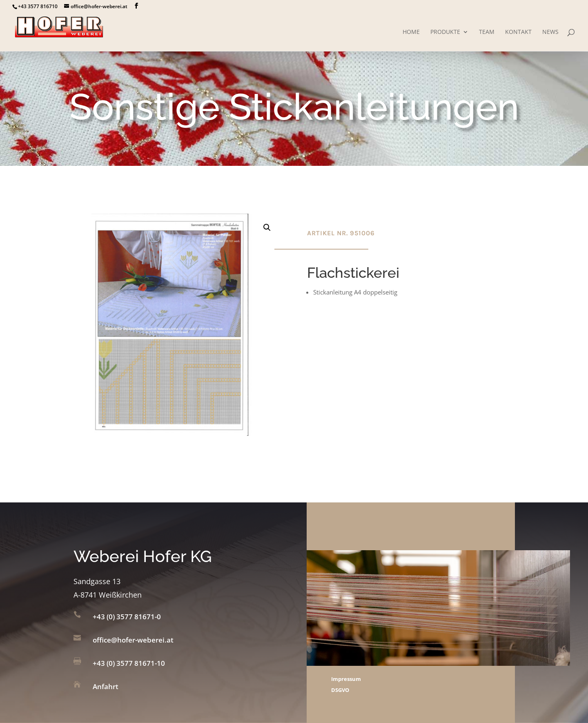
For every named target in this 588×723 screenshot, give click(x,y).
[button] (267, 228)
